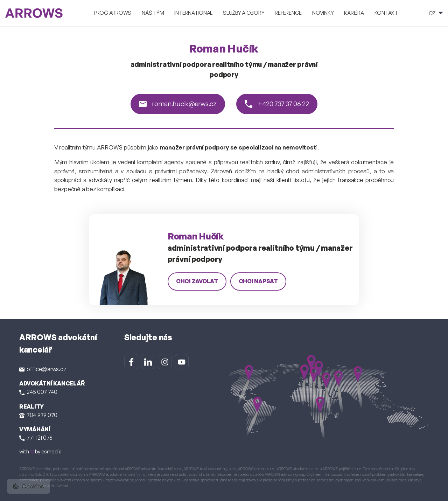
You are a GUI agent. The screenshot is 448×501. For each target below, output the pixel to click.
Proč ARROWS (113, 13)
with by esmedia (40, 451)
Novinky (323, 13)
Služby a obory (244, 13)
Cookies (29, 486)
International (193, 13)
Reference (288, 13)
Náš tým (153, 13)
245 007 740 (38, 392)
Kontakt (386, 13)
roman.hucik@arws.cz (178, 104)
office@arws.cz (43, 369)
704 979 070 (38, 415)
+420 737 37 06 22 (277, 104)
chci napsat (258, 281)
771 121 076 (36, 438)
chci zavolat (197, 281)
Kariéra (354, 13)
